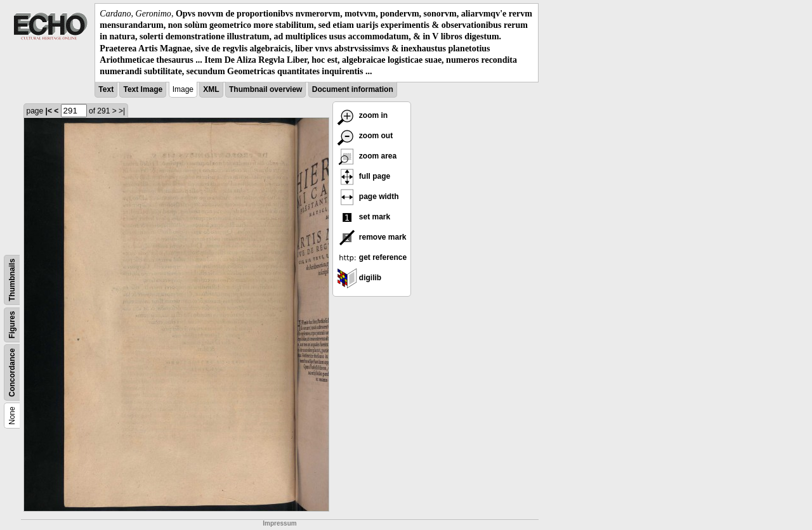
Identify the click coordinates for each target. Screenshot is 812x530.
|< (49, 111)
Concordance (12, 372)
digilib (359, 278)
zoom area (367, 156)
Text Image (143, 89)
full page (364, 176)
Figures (12, 325)
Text (106, 89)
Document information (353, 89)
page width (368, 197)
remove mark (372, 237)
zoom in (363, 115)
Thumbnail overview (265, 89)
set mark (364, 217)
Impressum (279, 523)
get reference (372, 257)
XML (211, 89)
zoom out (365, 136)
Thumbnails (12, 280)
